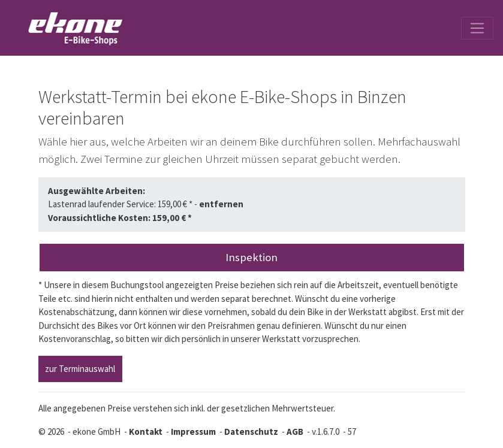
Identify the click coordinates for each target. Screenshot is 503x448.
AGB (295, 432)
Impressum (193, 432)
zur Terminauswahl (80, 369)
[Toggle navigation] (477, 28)
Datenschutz (251, 432)
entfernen (221, 204)
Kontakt (146, 432)
